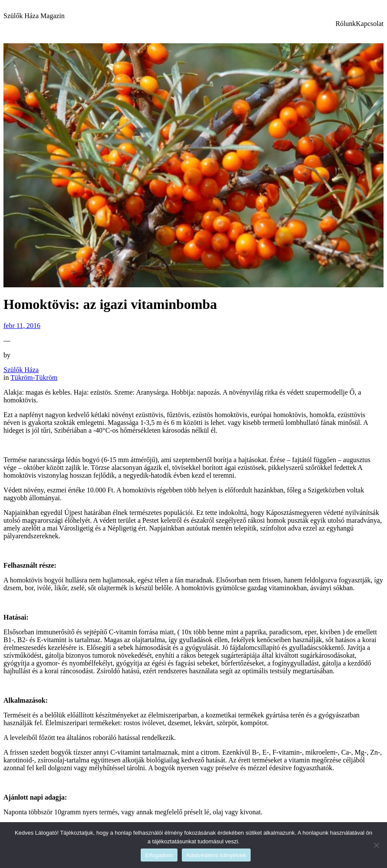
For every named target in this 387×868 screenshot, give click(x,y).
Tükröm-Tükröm (34, 378)
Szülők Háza (21, 370)
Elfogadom (159, 855)
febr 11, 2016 (22, 326)
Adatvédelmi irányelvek (216, 855)
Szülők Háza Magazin (34, 16)
